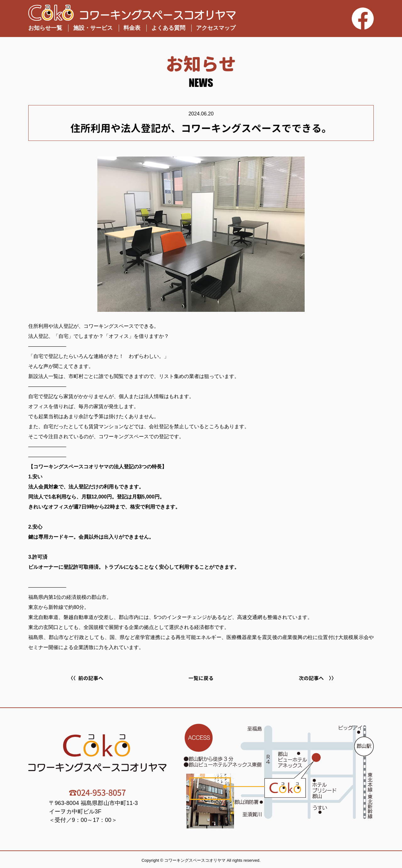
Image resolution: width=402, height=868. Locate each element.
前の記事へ (91, 678)
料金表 (132, 28)
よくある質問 (168, 28)
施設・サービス (93, 28)
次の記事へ (311, 678)
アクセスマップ (216, 28)
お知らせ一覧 (45, 28)
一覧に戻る (201, 678)
